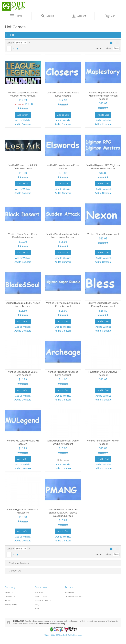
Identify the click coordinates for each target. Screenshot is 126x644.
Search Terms (41, 596)
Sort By (10, 43)
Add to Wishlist (23, 120)
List (117, 43)
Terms (8, 600)
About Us (9, 592)
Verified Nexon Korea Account (103, 234)
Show (109, 48)
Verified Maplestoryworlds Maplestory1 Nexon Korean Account (103, 96)
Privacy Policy (11, 604)
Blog (37, 604)
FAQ (37, 609)
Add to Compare (23, 124)
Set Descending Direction (30, 43)
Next (18, 49)
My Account (70, 592)
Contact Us (10, 596)
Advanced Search (43, 600)
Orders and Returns (74, 596)
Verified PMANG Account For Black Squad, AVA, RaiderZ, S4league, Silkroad (63, 513)
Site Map (39, 592)
